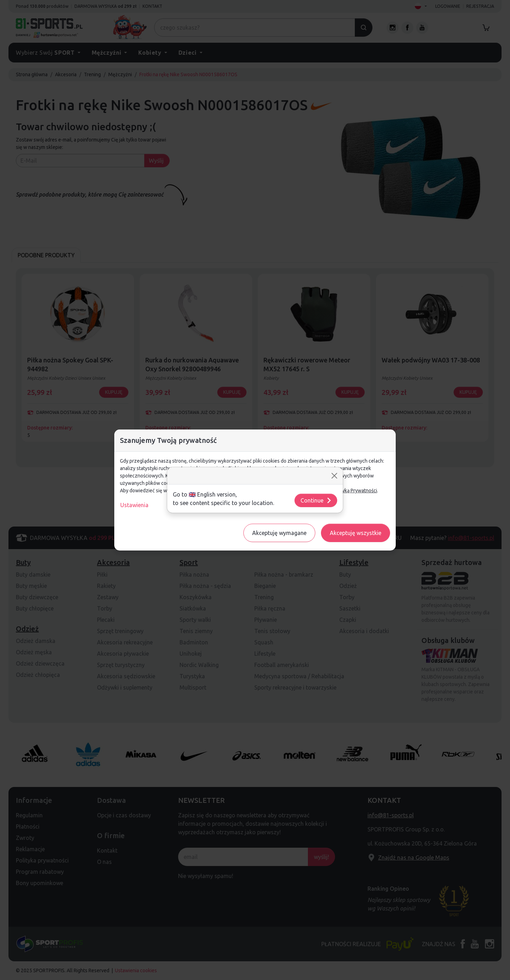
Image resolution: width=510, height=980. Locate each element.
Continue (316, 500)
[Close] (334, 476)
